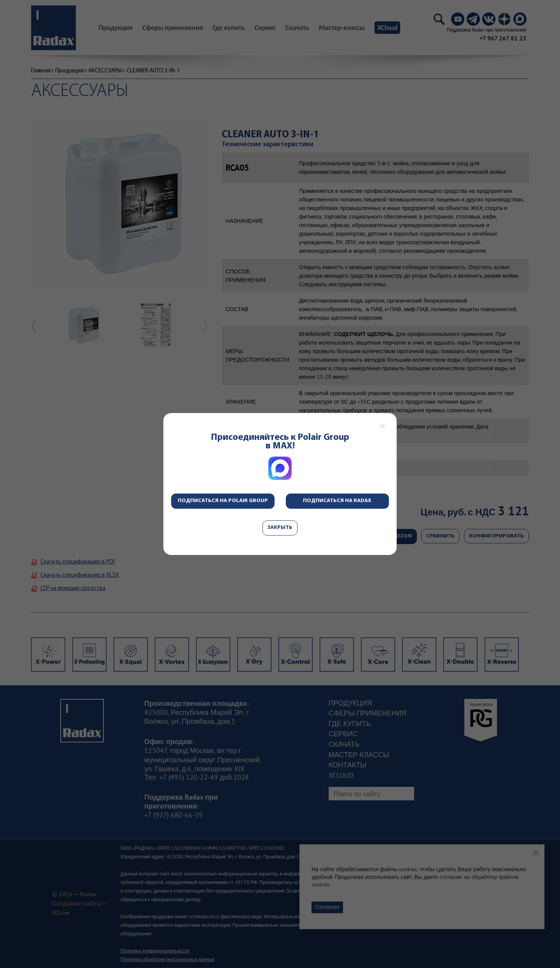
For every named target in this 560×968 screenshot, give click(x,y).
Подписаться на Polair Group (223, 501)
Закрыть (280, 528)
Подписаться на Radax (337, 501)
